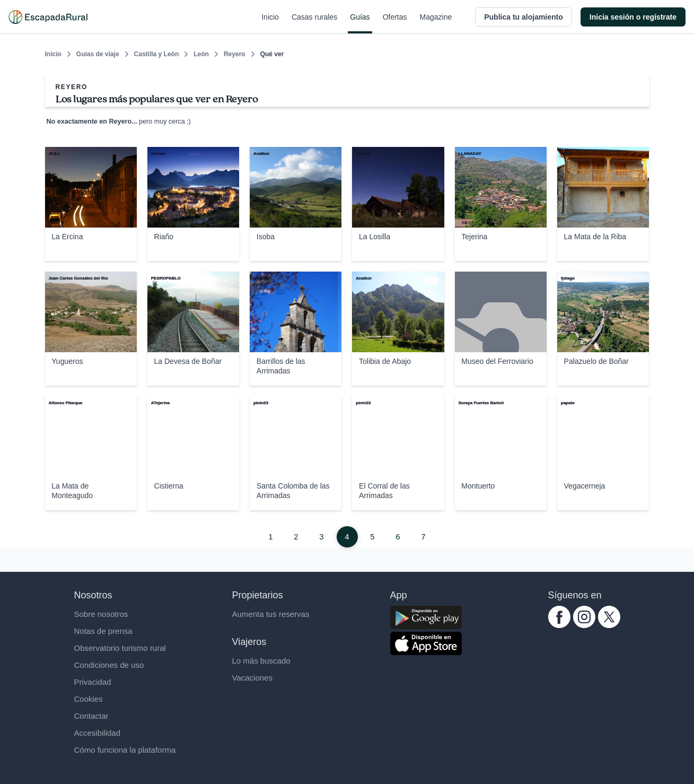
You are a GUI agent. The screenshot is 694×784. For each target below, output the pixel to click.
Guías (360, 23)
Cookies (89, 699)
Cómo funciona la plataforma (125, 750)
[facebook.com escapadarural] (559, 625)
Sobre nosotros (101, 614)
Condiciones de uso (109, 665)
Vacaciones (252, 678)
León (201, 54)
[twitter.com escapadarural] (609, 625)
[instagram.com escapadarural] (584, 625)
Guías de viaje (98, 54)
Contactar (91, 716)
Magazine (436, 23)
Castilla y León (157, 54)
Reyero (235, 54)
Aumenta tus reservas (271, 614)
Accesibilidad (98, 733)
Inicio (270, 23)
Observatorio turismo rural (120, 648)
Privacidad (93, 682)
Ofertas (395, 23)
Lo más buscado (261, 661)
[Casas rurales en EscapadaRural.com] (48, 17)
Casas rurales (314, 23)
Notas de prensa (103, 631)
